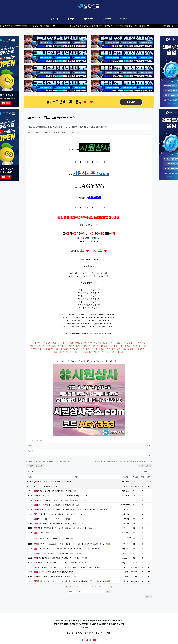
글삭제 (149, 466)
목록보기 (30, 466)
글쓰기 (149, 596)
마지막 (109, 587)
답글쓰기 (39, 466)
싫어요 (39, 440)
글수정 (141, 466)
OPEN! (88, 102)
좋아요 (32, 440)
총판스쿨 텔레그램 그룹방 (64, 102)
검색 (108, 592)
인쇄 (147, 440)
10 (100, 587)
